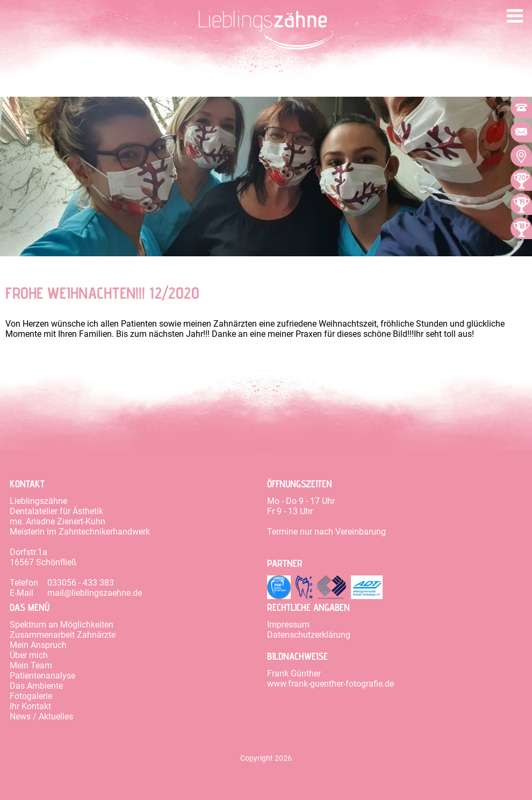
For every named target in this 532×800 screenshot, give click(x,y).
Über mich (29, 655)
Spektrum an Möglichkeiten (62, 625)
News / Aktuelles (41, 716)
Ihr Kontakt (30, 706)
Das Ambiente (36, 686)
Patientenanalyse (42, 676)
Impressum (288, 625)
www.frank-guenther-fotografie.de (330, 684)
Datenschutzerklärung (309, 635)
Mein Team (31, 665)
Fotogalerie (31, 696)
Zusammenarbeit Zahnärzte (63, 635)
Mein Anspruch (38, 645)
